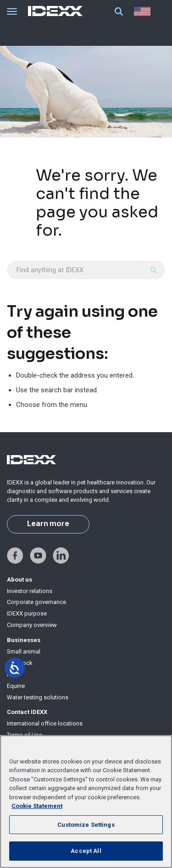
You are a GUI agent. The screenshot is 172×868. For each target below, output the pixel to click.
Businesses (24, 640)
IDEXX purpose (27, 613)
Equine (16, 686)
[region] (86, 802)
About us (19, 580)
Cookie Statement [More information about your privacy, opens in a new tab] (37, 806)
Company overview (32, 625)
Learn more (48, 524)
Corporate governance (36, 602)
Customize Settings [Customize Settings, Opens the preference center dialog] (86, 825)
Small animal (24, 651)
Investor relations (30, 591)
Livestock (20, 663)
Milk (12, 674)
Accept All (86, 851)
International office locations (45, 723)
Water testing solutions (38, 697)
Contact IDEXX (27, 712)
